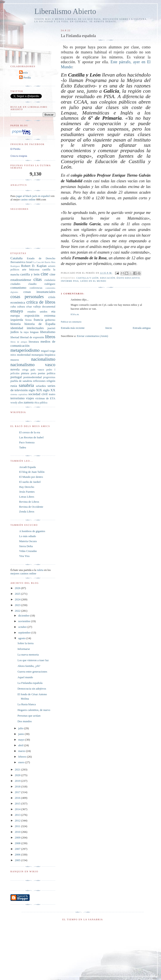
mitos (13, 355)
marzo (22, 751)
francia (38, 320)
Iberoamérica (18, 262)
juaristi (51, 328)
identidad (17, 328)
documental (49, 306)
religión (51, 381)
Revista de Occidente (31, 507)
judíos (15, 332)
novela (15, 369)
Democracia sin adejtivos (32, 689)
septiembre (25, 633)
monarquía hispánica (43, 355)
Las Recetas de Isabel (31, 437)
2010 (18, 832)
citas (38, 279)
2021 (18, 769)
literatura (34, 342)
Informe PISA (70, 281)
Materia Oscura (28, 541)
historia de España (40, 324)
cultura (21, 306)
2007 (18, 849)
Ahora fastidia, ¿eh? (29, 666)
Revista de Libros (29, 502)
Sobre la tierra (25, 643)
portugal (16, 377)
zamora (29, 402)
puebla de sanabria (21, 381)
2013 (18, 815)
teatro (52, 394)
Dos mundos (24, 721)
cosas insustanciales (39, 292)
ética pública (41, 403)
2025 (18, 594)
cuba (13, 306)
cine (44, 274)
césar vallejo (34, 306)
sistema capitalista (19, 394)
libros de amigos (19, 342)
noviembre (25, 621)
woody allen (17, 403)
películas (15, 373)
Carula (24, 73)
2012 (18, 820)
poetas (41, 373)
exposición (32, 315)
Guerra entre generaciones (32, 672)
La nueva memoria (28, 655)
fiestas (29, 320)
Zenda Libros (27, 511)
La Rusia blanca (27, 704)
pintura (25, 373)
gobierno (50, 320)
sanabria (26, 385)
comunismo (18, 288)
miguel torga (48, 351)
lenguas (34, 332)
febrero (23, 757)
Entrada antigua (142, 328)
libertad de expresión (32, 337)
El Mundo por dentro (31, 477)
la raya (24, 332)
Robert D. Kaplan (34, 266)
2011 (18, 826)
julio (21, 728)
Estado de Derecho (41, 258)
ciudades (15, 284)
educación (108, 278)
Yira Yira (24, 556)
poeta (33, 373)
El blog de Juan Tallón (32, 472)
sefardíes (41, 386)
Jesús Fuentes (27, 492)
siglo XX (49, 390)
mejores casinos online (23, 573)
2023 (18, 605)
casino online (28, 199)
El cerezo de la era (30, 432)
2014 (18, 809)
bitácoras (34, 269)
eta (53, 311)
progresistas (49, 377)
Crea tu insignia (19, 156)
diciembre (24, 615)
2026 (18, 588)
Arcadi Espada (27, 467)
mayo (22, 740)
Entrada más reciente (73, 328)
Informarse (24, 649)
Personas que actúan (29, 716)
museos (15, 360)
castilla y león (87, 278)
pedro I (51, 370)
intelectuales (35, 328)
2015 (18, 803)
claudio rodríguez (42, 284)
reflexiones (39, 381)
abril (21, 745)
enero (22, 762)
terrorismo (18, 398)
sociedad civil (38, 394)
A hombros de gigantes (32, 531)
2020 (18, 775)
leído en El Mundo (93, 281)
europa (15, 315)
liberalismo (48, 332)
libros (50, 337)
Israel (29, 262)
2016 (18, 798)
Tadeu (23, 447)
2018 (18, 786)
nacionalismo (43, 359)
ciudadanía (50, 280)
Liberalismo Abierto (65, 11)
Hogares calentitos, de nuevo (34, 710)
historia (16, 324)
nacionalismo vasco (33, 365)
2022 (18, 611)
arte (24, 269)
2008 (18, 843)
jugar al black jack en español (33, 196)
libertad (15, 337)
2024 (18, 599)
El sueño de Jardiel (30, 482)
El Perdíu (26, 78)
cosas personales (27, 296)
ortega (25, 370)
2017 (18, 792)
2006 (18, 855)
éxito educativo (128, 278)
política (51, 373)
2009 (18, 837)
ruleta (40, 570)
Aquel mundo (25, 677)
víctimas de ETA (45, 398)
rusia (14, 386)
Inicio (109, 328)
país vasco (37, 370)
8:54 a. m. (75, 314)
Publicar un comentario (71, 322)
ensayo (17, 311)
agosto (22, 638)
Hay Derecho (27, 487)
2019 (18, 781)
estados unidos (37, 312)
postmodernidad (33, 377)
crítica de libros (41, 302)
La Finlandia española (30, 683)
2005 (18, 860)
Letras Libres (27, 497)
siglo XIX (35, 390)
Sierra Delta (26, 546)
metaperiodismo (25, 350)
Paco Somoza (27, 442)
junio (22, 734)
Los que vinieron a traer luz (33, 660)
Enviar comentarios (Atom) (93, 336)
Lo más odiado (28, 536)
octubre (23, 627)
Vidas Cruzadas (28, 551)
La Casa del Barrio (42, 262)
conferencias (36, 288)
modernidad (24, 355)
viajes (30, 398)
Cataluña (16, 258)
